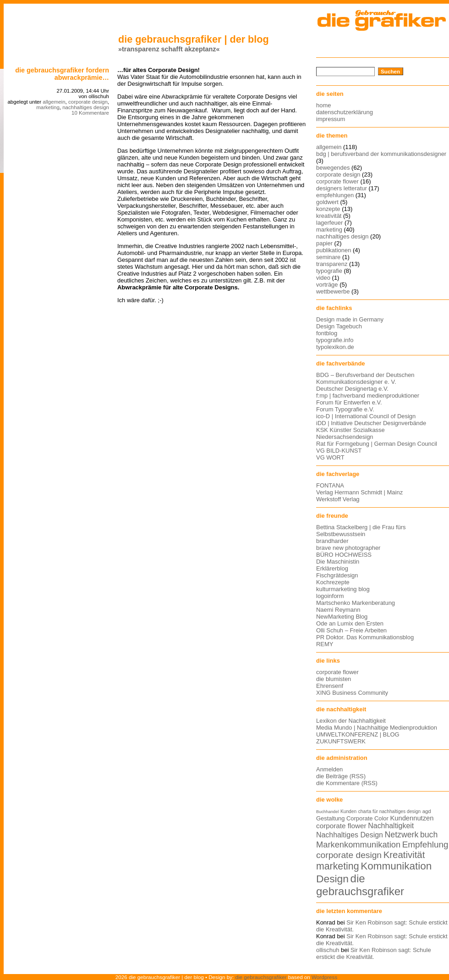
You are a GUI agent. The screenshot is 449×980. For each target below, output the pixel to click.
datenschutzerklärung (345, 112)
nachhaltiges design (86, 107)
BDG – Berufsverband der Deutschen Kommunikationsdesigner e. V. (365, 378)
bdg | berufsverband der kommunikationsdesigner (381, 154)
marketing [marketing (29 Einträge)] (338, 866)
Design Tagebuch (339, 326)
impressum (331, 119)
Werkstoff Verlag (338, 499)
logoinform (330, 596)
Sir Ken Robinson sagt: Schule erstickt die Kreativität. (374, 953)
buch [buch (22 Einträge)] (429, 835)
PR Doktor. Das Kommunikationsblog (365, 637)
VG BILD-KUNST (339, 451)
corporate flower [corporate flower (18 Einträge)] (341, 826)
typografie (329, 271)
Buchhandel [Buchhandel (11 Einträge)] (327, 812)
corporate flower (337, 181)
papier (324, 243)
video (323, 278)
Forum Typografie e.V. (345, 409)
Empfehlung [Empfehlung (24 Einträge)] (425, 844)
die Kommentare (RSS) (347, 783)
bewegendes (333, 168)
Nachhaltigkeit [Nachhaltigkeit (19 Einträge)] (391, 826)
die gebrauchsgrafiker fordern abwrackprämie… (62, 74)
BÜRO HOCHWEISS (344, 555)
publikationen (334, 250)
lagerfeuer (329, 223)
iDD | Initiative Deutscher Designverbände (371, 423)
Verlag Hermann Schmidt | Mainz (359, 492)
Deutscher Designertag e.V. (352, 389)
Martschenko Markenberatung (356, 603)
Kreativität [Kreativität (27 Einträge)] (404, 855)
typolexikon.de (335, 347)
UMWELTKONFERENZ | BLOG (358, 734)
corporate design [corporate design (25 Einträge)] (349, 855)
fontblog (327, 333)
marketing (48, 107)
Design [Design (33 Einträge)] (332, 879)
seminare (328, 257)
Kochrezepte (333, 582)
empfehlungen (335, 195)
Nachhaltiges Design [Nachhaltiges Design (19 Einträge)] (350, 835)
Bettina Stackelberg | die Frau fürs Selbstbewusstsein (361, 531)
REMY (325, 644)
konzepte (328, 209)
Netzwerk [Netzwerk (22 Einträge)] (402, 835)
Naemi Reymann (338, 610)
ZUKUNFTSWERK (341, 741)
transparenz (332, 264)
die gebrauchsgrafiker (261, 977)
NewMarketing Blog (342, 617)
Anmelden (329, 769)
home (323, 105)
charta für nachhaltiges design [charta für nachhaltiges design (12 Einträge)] (389, 811)
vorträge (327, 285)
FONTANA (330, 485)
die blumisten (334, 679)
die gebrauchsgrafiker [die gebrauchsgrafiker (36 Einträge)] (360, 885)
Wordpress (324, 977)
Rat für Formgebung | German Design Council (377, 444)
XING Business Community (352, 693)
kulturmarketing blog (343, 589)
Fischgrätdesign (337, 575)
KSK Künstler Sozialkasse (350, 430)
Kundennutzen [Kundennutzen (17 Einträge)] (412, 818)
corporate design (88, 102)
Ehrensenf (330, 686)
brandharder (332, 541)
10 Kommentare (90, 113)
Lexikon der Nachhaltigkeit (351, 721)
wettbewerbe (333, 291)
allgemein (54, 102)
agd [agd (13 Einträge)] (427, 811)
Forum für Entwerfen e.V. (349, 402)
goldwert (327, 202)
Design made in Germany (350, 319)
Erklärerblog (332, 568)
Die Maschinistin (338, 562)
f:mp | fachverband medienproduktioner (368, 396)
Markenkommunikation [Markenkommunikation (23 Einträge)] (358, 844)
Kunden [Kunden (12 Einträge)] (348, 811)
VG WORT (330, 457)
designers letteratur (342, 188)
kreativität (329, 216)
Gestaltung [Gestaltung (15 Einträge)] (330, 818)
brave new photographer (348, 548)
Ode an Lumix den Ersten (350, 623)
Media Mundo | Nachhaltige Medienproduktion (377, 728)
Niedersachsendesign (345, 437)
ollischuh (328, 950)
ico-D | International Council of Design (366, 416)
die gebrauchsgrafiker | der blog (194, 39)
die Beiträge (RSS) (341, 776)
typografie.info (335, 340)
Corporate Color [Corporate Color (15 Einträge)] (367, 818)
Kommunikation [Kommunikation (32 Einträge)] (396, 866)
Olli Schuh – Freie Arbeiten (351, 630)
